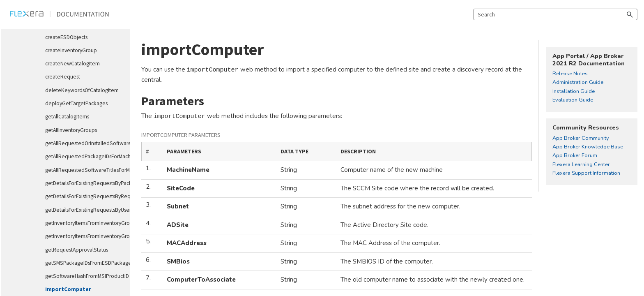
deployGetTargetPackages (76, 103)
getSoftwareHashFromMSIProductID (84, 276)
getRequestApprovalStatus (77, 250)
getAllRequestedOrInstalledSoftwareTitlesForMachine (84, 143)
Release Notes (570, 74)
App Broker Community (581, 139)
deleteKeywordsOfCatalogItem (82, 90)
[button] (630, 14)
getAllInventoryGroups (71, 130)
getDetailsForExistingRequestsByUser (84, 210)
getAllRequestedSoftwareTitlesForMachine (84, 170)
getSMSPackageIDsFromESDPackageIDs (84, 263)
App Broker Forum (575, 156)
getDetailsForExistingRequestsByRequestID (84, 196)
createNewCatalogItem (72, 64)
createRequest (63, 77)
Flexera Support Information (586, 173)
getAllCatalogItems (67, 117)
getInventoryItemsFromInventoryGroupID (84, 223)
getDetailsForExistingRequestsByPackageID (84, 183)
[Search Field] (555, 14)
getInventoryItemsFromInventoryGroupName (84, 236)
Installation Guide (574, 92)
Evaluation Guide (573, 100)
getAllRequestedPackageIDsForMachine (84, 156)
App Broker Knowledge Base (588, 147)
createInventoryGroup (71, 50)
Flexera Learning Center (581, 165)
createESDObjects (66, 37)
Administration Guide (578, 83)
